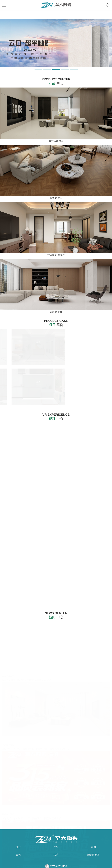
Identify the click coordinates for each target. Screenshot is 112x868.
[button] (38, 69)
